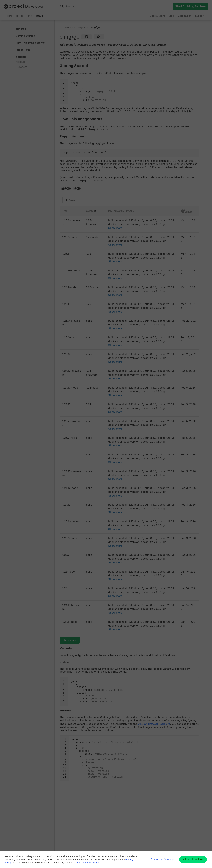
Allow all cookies (193, 859)
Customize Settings (162, 859)
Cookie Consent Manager (86, 863)
